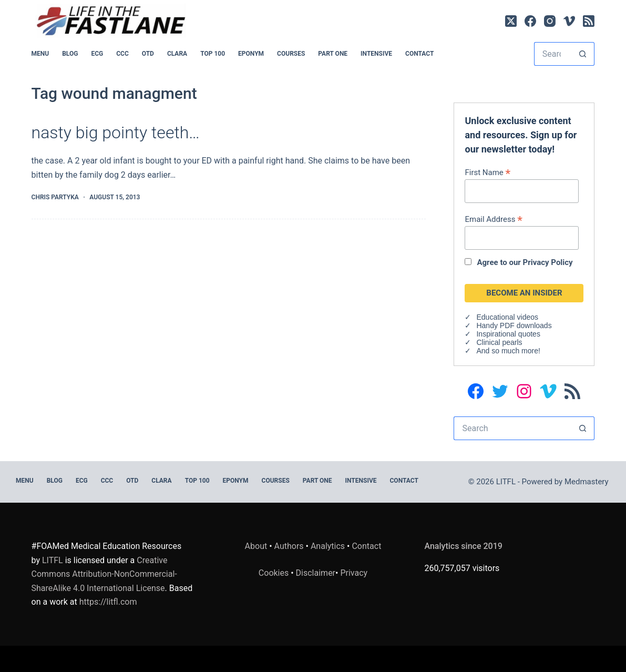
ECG (97, 54)
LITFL (53, 560)
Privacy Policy (548, 262)
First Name (488, 172)
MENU (40, 54)
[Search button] (583, 54)
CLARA (177, 54)
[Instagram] (550, 21)
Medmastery (587, 482)
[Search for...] (553, 54)
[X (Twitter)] (511, 21)
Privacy (354, 573)
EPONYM (251, 54)
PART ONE (333, 54)
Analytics (328, 546)
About (256, 546)
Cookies (275, 573)
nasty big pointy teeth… (116, 133)
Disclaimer (316, 573)
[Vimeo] (569, 21)
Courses (291, 54)
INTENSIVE (376, 54)
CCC (122, 54)
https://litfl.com (108, 602)
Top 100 (213, 54)
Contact (419, 54)
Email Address (493, 219)
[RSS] (589, 21)
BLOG (70, 54)
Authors (289, 546)
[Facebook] (530, 21)
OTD (148, 54)
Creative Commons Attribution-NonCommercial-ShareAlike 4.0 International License (104, 574)
